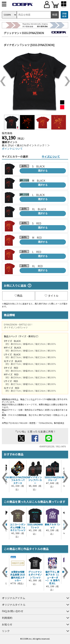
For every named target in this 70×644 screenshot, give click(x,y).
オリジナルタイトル (14, 605)
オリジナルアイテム (14, 598)
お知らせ (7, 624)
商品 (18, 296)
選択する (43, 171)
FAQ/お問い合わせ (13, 611)
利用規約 (7, 618)
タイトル (52, 296)
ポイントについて (12, 149)
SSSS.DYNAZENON (33, 33)
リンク (6, 631)
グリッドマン (12, 33)
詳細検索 (64, 15)
